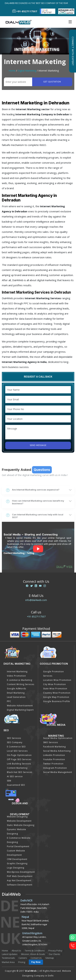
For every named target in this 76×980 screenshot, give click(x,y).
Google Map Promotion (56, 697)
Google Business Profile (57, 701)
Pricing (22, 962)
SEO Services (14, 738)
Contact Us (36, 958)
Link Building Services (19, 764)
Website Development (19, 821)
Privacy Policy (55, 951)
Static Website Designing (21, 825)
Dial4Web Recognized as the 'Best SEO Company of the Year (37, 3)
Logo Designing (16, 868)
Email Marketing (16, 693)
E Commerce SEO (16, 747)
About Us (16, 951)
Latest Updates (10, 954)
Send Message (38, 445)
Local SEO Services (17, 751)
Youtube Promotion (54, 759)
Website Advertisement (20, 706)
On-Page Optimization (19, 755)
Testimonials (8, 958)
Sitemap (50, 958)
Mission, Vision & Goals (33, 954)
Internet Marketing (17, 672)
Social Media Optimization (58, 738)
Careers (23, 958)
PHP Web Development (20, 876)
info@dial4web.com (36, 600)
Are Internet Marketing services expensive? (33, 513)
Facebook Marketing (54, 747)
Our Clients (54, 954)
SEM (9, 781)
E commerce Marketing (20, 680)
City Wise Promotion (55, 684)
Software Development (20, 885)
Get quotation (52, 82)
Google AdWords (17, 689)
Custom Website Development (16, 853)
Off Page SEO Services (19, 759)
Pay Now (36, 962)
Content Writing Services (21, 684)
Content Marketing (17, 768)
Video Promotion (16, 676)
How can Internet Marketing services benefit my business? (35, 524)
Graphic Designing (17, 863)
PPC (9, 701)
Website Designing (17, 817)
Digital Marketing (27, 71)
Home (12, 71)
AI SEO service (15, 776)
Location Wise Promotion (57, 680)
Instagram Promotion (55, 768)
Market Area (8, 962)
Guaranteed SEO (16, 785)
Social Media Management (58, 772)
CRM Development (17, 859)
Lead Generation (16, 697)
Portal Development (18, 846)
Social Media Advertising (57, 751)
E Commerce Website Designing (19, 840)
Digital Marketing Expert (20, 710)
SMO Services (51, 742)
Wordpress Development (21, 872)
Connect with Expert (73, 51)
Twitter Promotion (53, 764)
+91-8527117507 (36, 617)
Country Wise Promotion (57, 693)
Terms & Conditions (35, 951)
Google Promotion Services (53, 674)
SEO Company (15, 742)
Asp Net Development (19, 880)
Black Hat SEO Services (20, 772)
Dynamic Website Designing (17, 832)
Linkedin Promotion (54, 755)
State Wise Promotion (55, 689)
